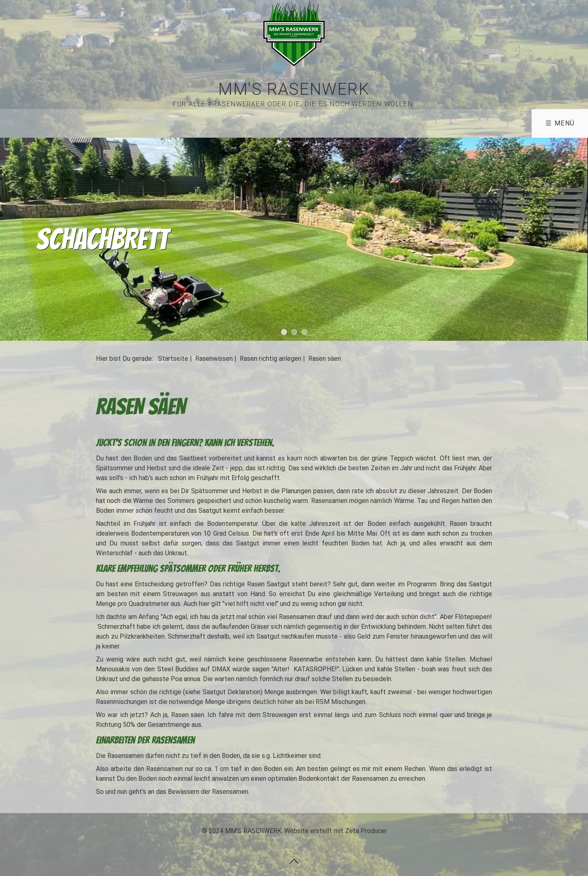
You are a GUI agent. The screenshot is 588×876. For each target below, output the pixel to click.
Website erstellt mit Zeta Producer (335, 831)
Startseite (173, 359)
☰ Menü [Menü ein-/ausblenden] (560, 123)
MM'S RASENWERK (294, 89)
